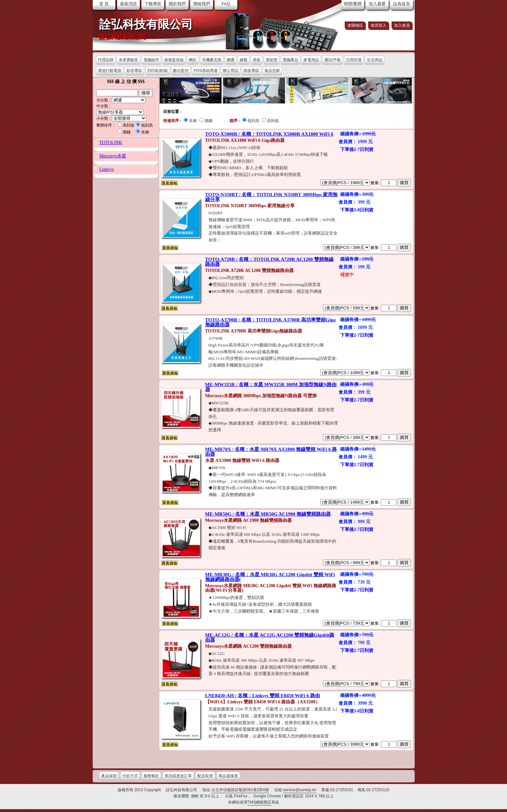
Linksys (107, 169)
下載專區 (153, 4)
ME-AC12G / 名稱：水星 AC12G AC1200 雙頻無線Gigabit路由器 (270, 637)
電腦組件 (151, 60)
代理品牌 (106, 60)
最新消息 (128, 4)
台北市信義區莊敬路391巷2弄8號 (240, 790)
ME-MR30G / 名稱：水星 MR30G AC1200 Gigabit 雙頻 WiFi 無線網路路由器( (270, 577)
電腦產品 (290, 60)
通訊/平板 (333, 60)
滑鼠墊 (272, 60)
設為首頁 (402, 4)
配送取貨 (205, 776)
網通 (231, 60)
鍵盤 (244, 60)
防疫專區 (251, 71)
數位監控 (181, 71)
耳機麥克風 (212, 60)
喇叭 (193, 60)
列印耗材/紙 (158, 71)
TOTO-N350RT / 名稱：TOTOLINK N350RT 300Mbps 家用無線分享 (272, 197)
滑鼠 (257, 60)
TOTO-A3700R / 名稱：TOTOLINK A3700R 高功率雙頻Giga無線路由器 (270, 322)
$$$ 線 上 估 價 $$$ (126, 81)
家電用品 (311, 60)
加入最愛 (377, 4)
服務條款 (151, 776)
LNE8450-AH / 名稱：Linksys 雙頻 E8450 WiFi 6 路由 (263, 696)
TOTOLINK (111, 143)
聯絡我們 (202, 4)
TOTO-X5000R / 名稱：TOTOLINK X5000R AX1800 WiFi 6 (269, 134)
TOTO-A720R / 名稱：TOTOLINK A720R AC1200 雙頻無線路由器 (269, 262)
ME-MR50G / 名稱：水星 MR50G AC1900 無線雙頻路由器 (268, 514)
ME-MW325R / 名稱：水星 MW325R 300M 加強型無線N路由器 (271, 387)
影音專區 (134, 71)
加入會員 (402, 25)
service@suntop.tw (300, 790)
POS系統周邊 (206, 71)
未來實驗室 (128, 60)
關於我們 (177, 4)
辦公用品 (231, 71)
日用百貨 (354, 60)
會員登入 (379, 25)
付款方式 (130, 776)
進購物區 (355, 25)
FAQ (226, 4)
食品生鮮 (272, 71)
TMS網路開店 (259, 802)
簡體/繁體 (353, 4)
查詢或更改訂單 (178, 776)
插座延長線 (174, 60)
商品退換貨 (228, 776)
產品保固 (109, 776)
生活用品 (375, 60)
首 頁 (104, 4)
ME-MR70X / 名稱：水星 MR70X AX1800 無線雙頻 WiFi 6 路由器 (271, 452)
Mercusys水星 (113, 156)
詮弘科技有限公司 (146, 24)
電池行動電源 (110, 71)
